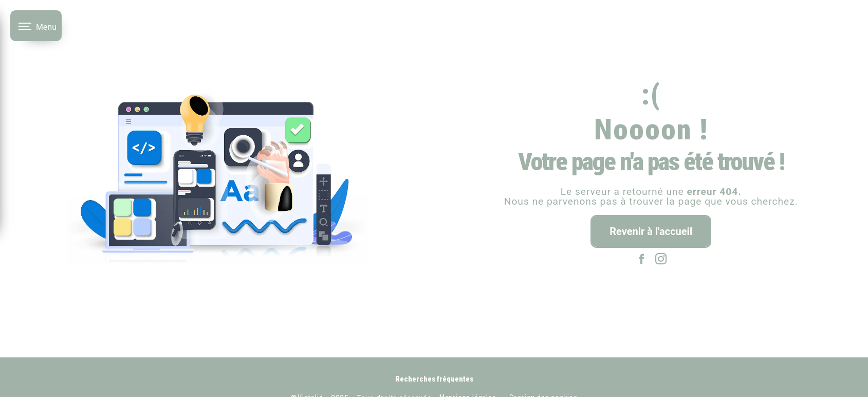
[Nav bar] (36, 26)
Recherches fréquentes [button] (434, 379)
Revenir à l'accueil (651, 231)
